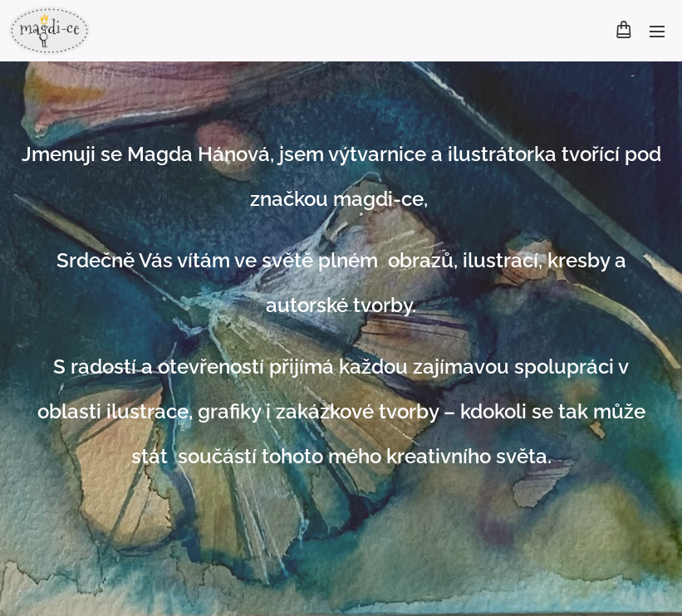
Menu (657, 32)
